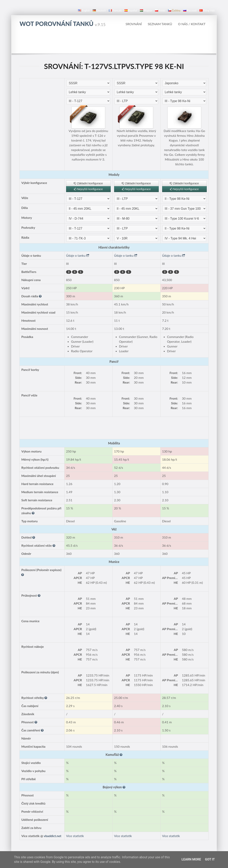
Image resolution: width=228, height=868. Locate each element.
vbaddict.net (52, 836)
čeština (174, 11)
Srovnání (134, 24)
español (131, 11)
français (115, 11)
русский (190, 11)
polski (160, 11)
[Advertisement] (114, 42)
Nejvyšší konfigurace (88, 189)
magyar (146, 11)
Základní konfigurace (88, 183)
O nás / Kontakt (192, 24)
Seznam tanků (160, 24)
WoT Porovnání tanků (62, 24)
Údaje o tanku (78, 255)
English (84, 11)
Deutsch (99, 11)
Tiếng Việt (207, 11)
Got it (210, 859)
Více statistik (75, 836)
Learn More (191, 859)
